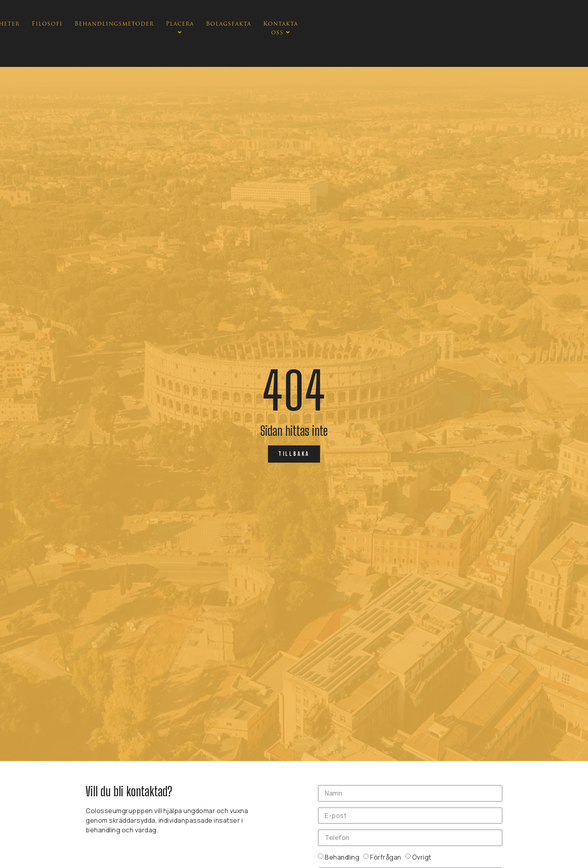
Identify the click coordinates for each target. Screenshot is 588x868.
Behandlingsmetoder (303, 42)
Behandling (342, 857)
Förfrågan (386, 857)
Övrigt (422, 857)
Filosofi (236, 42)
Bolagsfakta (424, 42)
